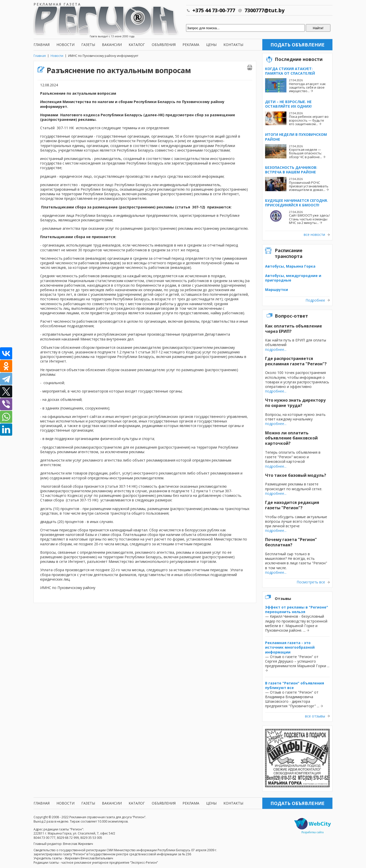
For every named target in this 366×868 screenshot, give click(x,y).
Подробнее (315, 300)
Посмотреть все (311, 582)
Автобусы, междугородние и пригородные (293, 278)
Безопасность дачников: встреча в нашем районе (291, 170)
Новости (65, 45)
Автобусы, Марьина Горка (290, 266)
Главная (42, 45)
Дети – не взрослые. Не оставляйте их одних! (288, 104)
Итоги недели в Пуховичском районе (296, 137)
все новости (314, 235)
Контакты (233, 45)
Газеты (88, 45)
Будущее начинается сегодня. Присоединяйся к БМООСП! (296, 203)
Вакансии (112, 45)
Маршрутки (277, 290)
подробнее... (276, 349)
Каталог (137, 45)
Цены (211, 45)
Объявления (164, 45)
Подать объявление (298, 45)
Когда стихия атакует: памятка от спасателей (290, 71)
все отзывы (315, 716)
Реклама (191, 45)
